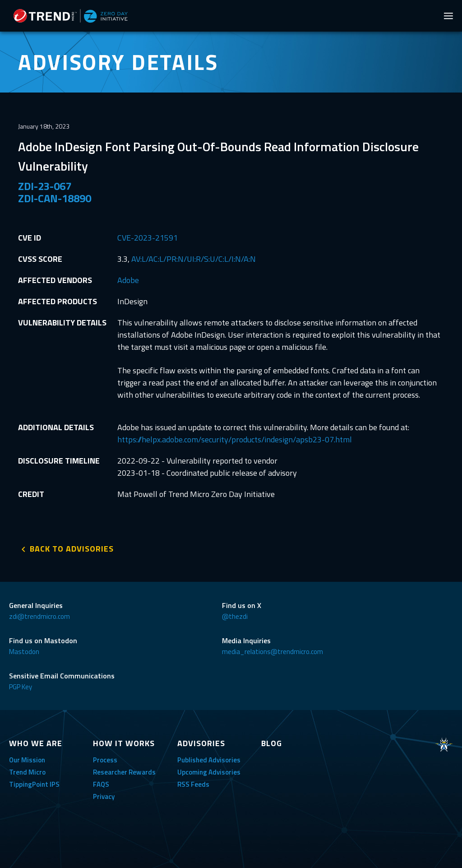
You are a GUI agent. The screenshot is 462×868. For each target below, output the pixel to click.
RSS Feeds (193, 784)
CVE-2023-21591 (148, 238)
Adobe (128, 280)
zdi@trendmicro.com (39, 616)
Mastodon (24, 652)
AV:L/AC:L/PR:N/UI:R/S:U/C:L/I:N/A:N (194, 259)
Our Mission (27, 760)
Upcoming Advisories (209, 772)
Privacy (104, 796)
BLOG (272, 743)
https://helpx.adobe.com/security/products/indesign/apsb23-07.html (235, 439)
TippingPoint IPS (34, 784)
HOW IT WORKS (124, 743)
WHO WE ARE (36, 743)
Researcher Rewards (124, 772)
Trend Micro (27, 772)
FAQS (101, 784)
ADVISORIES (201, 743)
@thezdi (235, 616)
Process (105, 760)
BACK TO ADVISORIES (72, 549)
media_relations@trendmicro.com (273, 652)
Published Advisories (209, 760)
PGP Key (21, 687)
